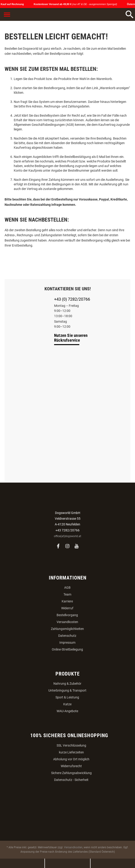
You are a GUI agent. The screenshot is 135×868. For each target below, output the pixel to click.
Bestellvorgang (67, 615)
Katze (67, 704)
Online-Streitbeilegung (67, 649)
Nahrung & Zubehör (67, 684)
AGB (67, 588)
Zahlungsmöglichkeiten (67, 629)
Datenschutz (67, 636)
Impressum (67, 643)
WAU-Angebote (67, 711)
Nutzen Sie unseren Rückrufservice (71, 338)
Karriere (67, 601)
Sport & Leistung (67, 697)
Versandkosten (67, 622)
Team (67, 594)
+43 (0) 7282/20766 (72, 299)
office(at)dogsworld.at (67, 536)
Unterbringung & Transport (67, 690)
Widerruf (67, 608)
